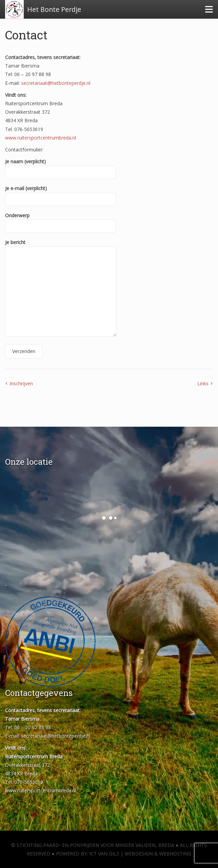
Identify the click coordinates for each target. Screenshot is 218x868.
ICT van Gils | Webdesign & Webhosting (140, 854)
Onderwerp (60, 221)
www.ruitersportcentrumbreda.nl (41, 138)
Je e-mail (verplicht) (60, 194)
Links (203, 383)
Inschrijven (21, 383)
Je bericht (61, 289)
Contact (26, 35)
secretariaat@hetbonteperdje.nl (56, 83)
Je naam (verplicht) (60, 167)
